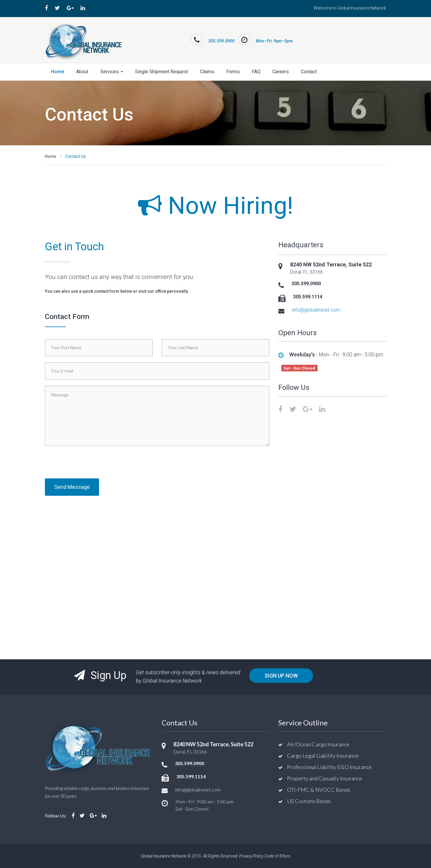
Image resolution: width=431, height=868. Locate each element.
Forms (233, 71)
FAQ (256, 71)
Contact (309, 71)
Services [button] (112, 71)
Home (57, 71)
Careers (281, 71)
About (82, 71)
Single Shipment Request (161, 71)
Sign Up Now (281, 675)
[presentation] (90, 463)
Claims (207, 71)
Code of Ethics (277, 855)
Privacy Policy (251, 855)
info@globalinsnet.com (316, 309)
